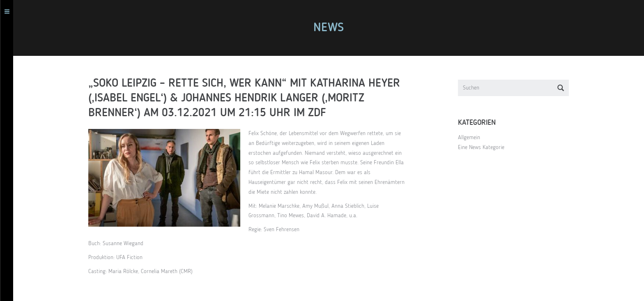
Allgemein (471, 138)
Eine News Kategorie (483, 147)
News (331, 28)
